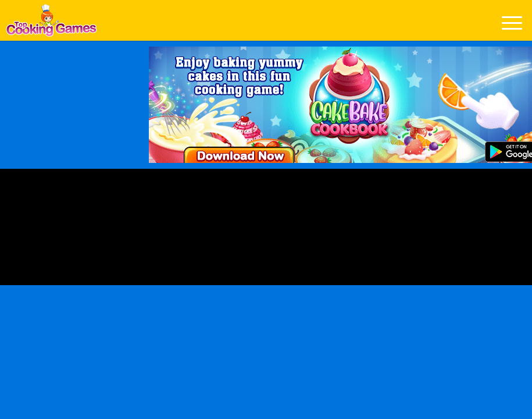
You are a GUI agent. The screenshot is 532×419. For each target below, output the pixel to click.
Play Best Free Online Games (51, 24)
